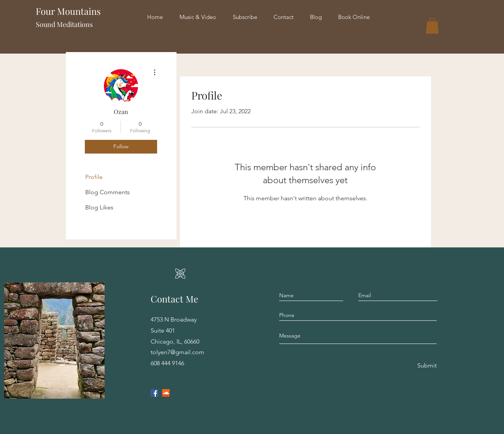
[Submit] (426, 366)
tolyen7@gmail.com (177, 352)
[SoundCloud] (166, 393)
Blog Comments (107, 192)
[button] (432, 26)
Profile (94, 177)
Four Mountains (76, 11)
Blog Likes (99, 207)
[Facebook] (154, 393)
